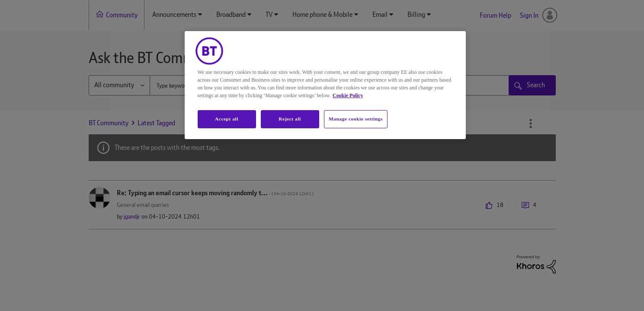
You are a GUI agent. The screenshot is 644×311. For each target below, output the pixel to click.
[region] (325, 85)
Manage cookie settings (356, 119)
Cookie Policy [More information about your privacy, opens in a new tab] (348, 95)
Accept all (227, 119)
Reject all (290, 119)
